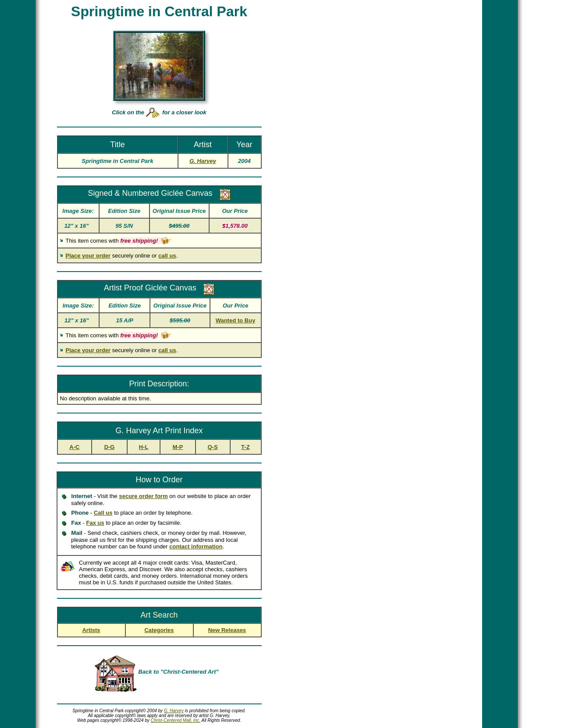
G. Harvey (174, 711)
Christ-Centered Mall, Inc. (176, 720)
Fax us (95, 523)
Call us (103, 513)
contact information (196, 546)
